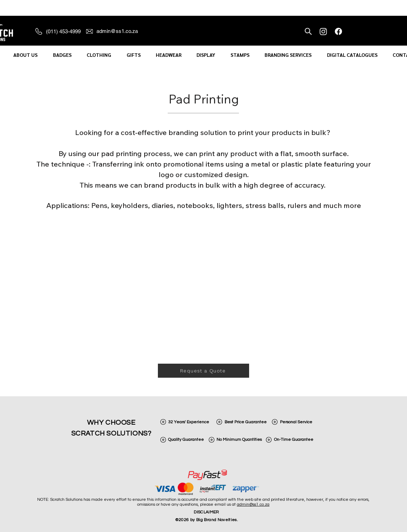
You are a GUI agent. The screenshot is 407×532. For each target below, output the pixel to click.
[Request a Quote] (203, 371)
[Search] (308, 31)
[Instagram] (323, 31)
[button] (25, 55)
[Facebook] (338, 31)
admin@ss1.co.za (253, 504)
